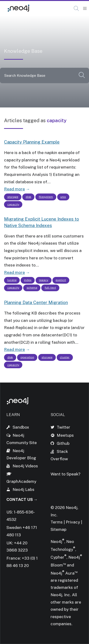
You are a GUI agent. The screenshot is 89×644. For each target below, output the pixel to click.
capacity (13, 204)
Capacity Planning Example (32, 142)
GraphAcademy (21, 481)
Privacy (73, 522)
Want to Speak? (66, 474)
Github (63, 443)
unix (63, 197)
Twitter (63, 427)
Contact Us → (22, 499)
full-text (50, 288)
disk (28, 197)
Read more (14, 189)
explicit (61, 280)
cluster (65, 357)
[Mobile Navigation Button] (85, 9)
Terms (57, 522)
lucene (12, 280)
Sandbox (21, 427)
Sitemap (59, 529)
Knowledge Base (54, 8)
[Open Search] (76, 9)
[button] (76, 8)
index (28, 280)
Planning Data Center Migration (36, 302)
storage (13, 197)
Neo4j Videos (25, 466)
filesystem (46, 197)
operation (27, 357)
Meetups (65, 435)
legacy (44, 280)
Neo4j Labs (23, 489)
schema (32, 288)
